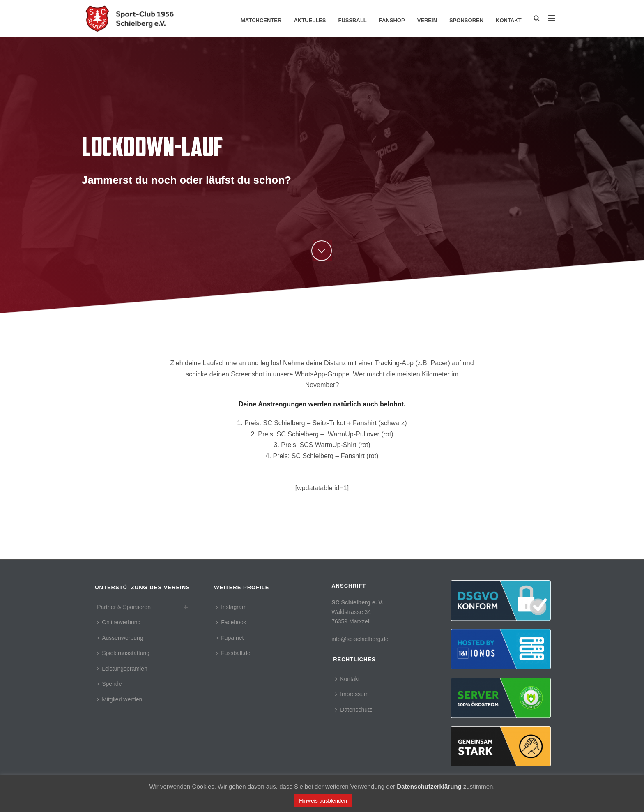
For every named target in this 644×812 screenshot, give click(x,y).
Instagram (231, 607)
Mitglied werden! (120, 699)
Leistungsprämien (122, 669)
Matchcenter (261, 20)
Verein (427, 20)
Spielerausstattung (123, 653)
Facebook (231, 622)
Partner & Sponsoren (124, 607)
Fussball (352, 20)
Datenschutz (354, 710)
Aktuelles (310, 20)
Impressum (352, 694)
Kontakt (509, 20)
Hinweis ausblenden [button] (323, 801)
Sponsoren (466, 20)
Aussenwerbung (120, 638)
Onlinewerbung (119, 622)
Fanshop (392, 20)
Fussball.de (233, 653)
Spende (109, 684)
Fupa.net (230, 638)
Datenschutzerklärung (429, 786)
